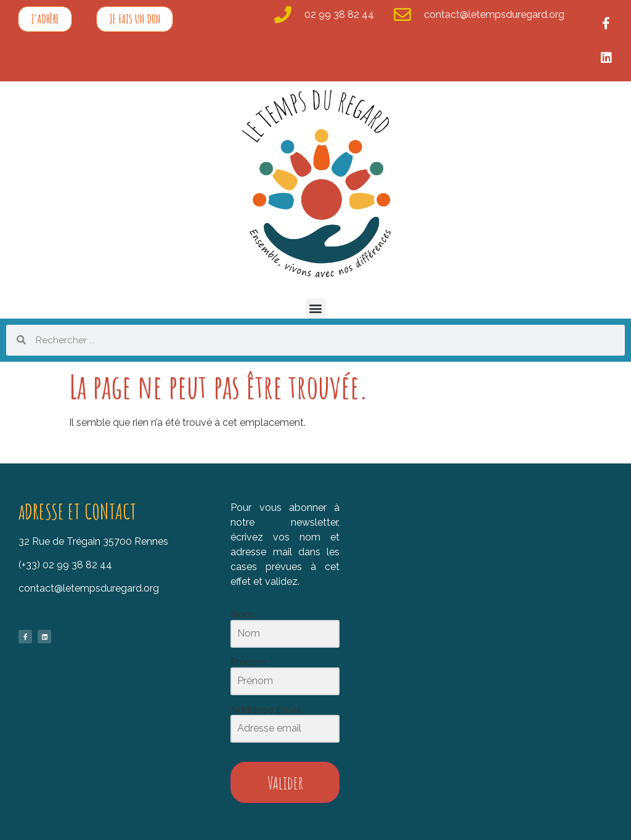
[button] (316, 308)
